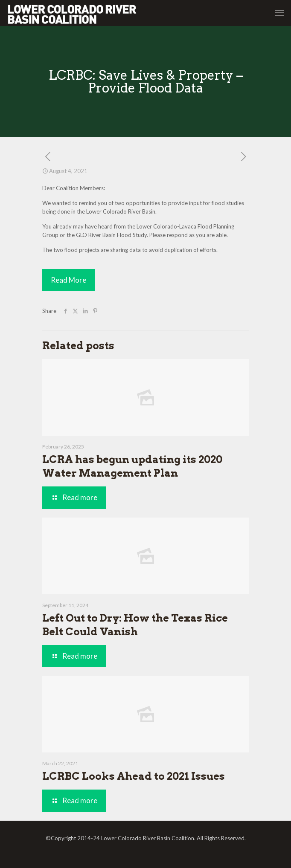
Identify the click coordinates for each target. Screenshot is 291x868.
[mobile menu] (279, 13)
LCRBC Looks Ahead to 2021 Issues (134, 776)
